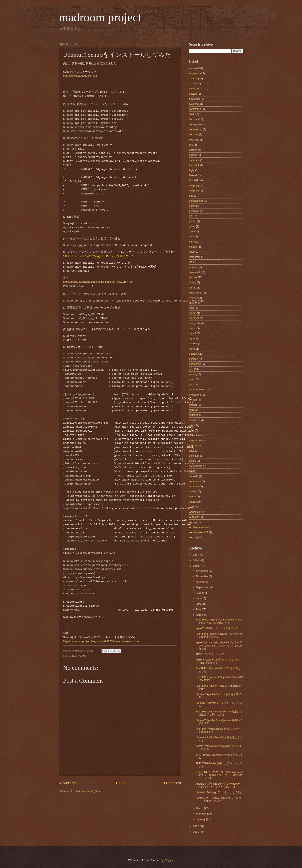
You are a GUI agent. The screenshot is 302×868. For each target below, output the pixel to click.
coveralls (194, 140)
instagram (195, 257)
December (202, 571)
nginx (192, 338)
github (193, 221)
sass (192, 451)
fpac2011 (194, 180)
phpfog (193, 374)
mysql (192, 333)
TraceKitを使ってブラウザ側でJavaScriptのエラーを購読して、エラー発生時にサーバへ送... (219, 775)
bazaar (193, 94)
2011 (196, 832)
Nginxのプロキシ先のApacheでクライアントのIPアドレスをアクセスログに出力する (219, 645)
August (200, 593)
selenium (194, 456)
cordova (194, 134)
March (200, 808)
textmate (194, 486)
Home (121, 783)
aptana (193, 83)
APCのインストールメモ (210, 654)
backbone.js (196, 89)
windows (194, 517)
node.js (193, 343)
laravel (193, 298)
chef (191, 114)
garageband (196, 201)
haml (192, 242)
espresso (194, 160)
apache (193, 78)
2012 (196, 826)
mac (191, 308)
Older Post (173, 783)
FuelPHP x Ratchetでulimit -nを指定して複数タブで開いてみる (219, 713)
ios (191, 262)
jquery (193, 282)
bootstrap (194, 99)
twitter (192, 496)
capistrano (195, 109)
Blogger (169, 860)
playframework (197, 389)
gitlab (192, 226)
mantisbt (194, 318)
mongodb (194, 323)
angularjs (194, 73)
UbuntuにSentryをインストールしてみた (219, 792)
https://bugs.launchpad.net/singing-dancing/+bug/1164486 (98, 282)
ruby (192, 430)
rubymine (194, 435)
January (201, 819)
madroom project (100, 17)
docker (193, 150)
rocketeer (194, 420)
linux (75, 656)
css (191, 145)
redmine (194, 415)
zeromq (193, 537)
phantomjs (195, 364)
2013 (196, 566)
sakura (193, 446)
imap (192, 252)
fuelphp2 (194, 191)
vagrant (193, 502)
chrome (193, 119)
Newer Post (68, 783)
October (201, 582)
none (192, 349)
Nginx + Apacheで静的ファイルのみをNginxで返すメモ (218, 661)
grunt (192, 231)
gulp (191, 236)
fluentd (193, 175)
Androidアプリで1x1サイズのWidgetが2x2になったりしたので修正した (218, 785)
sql (191, 471)
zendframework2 (199, 532)
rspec (192, 425)
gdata (192, 206)
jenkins (193, 277)
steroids (194, 476)
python (193, 400)
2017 (196, 555)
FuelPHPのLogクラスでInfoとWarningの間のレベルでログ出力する (219, 621)
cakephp (194, 104)
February (202, 814)
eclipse (193, 155)
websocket (195, 512)
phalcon (194, 359)
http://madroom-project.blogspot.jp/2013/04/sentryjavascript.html (102, 641)
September (203, 587)
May (199, 609)
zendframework (198, 527)
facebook (194, 165)
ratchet (193, 405)
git (190, 216)
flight (192, 170)
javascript (194, 272)
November (202, 576)
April (199, 615)
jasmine (193, 267)
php (191, 369)
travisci (193, 491)
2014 (196, 560)
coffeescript (196, 129)
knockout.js (195, 293)
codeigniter (195, 124)
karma (193, 288)
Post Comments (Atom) (88, 791)
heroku (193, 247)
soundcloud (196, 466)
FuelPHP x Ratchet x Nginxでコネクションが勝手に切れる (219, 635)
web (191, 507)
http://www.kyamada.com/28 (80, 76)
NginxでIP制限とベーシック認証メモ (217, 628)
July (199, 598)
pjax (191, 384)
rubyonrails (195, 441)
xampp (193, 522)
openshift (194, 354)
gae (191, 196)
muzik (192, 328)
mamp (193, 313)
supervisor (195, 481)
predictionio (196, 395)
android (193, 68)
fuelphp (193, 186)
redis (192, 410)
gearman (194, 211)
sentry (82, 656)
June (199, 604)
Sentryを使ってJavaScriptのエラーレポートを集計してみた (218, 799)
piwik (192, 379)
